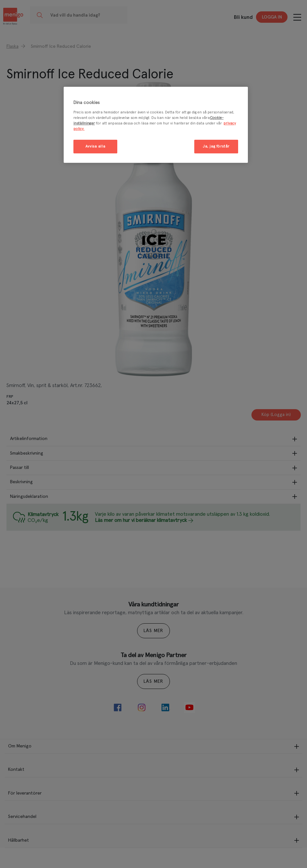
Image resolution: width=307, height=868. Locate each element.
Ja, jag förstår (216, 146)
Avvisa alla (95, 146)
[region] (156, 125)
